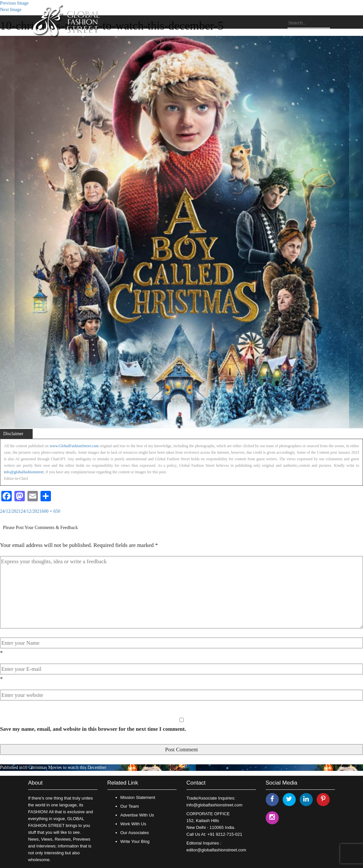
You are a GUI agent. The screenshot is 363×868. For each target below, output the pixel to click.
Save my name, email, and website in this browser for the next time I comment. (93, 729)
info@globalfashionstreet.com (214, 805)
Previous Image (14, 3)
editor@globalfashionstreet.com (216, 850)
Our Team (130, 806)
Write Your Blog (135, 841)
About (35, 783)
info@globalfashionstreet (24, 472)
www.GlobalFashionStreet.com (74, 446)
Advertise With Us (137, 815)
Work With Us (133, 824)
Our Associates (135, 833)
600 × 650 (51, 511)
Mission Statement (138, 797)
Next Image (11, 10)
